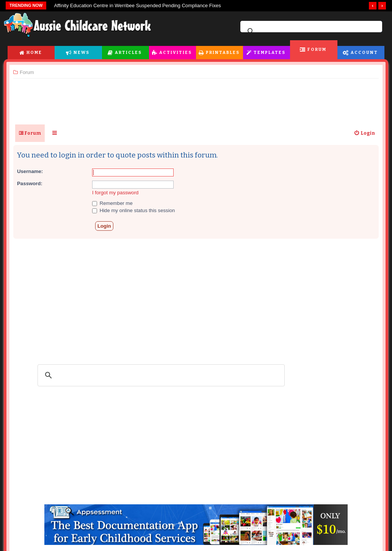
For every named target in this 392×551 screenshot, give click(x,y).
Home (34, 53)
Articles (128, 53)
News (82, 53)
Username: (30, 171)
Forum (317, 50)
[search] (310, 31)
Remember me (112, 203)
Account (364, 53)
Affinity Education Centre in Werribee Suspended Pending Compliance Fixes (137, 6)
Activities (176, 53)
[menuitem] (364, 133)
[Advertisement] (196, 98)
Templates (270, 53)
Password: (30, 183)
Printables (223, 53)
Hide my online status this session (133, 210)
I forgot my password (115, 193)
